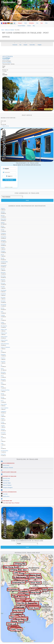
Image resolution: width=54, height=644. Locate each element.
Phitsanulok (3, 379)
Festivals (29, 26)
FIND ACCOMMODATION (8, 463)
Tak (2, 440)
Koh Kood (3, 280)
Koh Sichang (3, 305)
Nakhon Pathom (4, 337)
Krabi (2, 312)
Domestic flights (7, 483)
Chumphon (3, 251)
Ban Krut (3, 215)
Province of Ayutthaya (7, 62)
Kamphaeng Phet (4, 262)
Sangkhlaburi (4, 411)
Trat (2, 447)
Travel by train (6, 478)
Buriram (3, 226)
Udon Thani (3, 454)
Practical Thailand (21, 26)
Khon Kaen (3, 272)
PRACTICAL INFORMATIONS (9, 492)
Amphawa (3, 208)
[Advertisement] (27, 51)
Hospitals (25, 45)
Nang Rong (3, 354)
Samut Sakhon (4, 404)
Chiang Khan (4, 237)
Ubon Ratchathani (5, 451)
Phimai (2, 376)
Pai (2, 365)
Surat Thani (3, 433)
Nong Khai (3, 362)
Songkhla (3, 426)
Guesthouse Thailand (8, 468)
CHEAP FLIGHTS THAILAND (9, 472)
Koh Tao (3, 308)
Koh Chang (3, 276)
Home (3, 30)
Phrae (2, 383)
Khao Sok (3, 269)
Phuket (2, 386)
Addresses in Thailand (9, 30)
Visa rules (5, 494)
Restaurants (15, 45)
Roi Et (2, 401)
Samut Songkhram (5, 408)
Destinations (31, 23)
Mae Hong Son (4, 326)
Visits (37, 23)
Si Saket (3, 422)
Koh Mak (3, 287)
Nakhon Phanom (4, 340)
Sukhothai (3, 429)
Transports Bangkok (8, 488)
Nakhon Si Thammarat (5, 347)
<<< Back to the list (5, 126)
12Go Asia (9, 187)
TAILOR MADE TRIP (7, 501)
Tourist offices (32, 45)
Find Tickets (9, 180)
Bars (20, 45)
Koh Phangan (4, 290)
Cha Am (3, 230)
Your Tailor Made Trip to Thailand (11, 503)
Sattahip (3, 415)
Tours (42, 23)
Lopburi (3, 322)
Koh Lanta (3, 283)
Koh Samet (3, 297)
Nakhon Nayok (4, 333)
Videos (46, 23)
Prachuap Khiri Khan (5, 390)
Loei (2, 319)
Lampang (3, 315)
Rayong (2, 397)
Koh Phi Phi (3, 294)
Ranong (2, 394)
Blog (34, 26)
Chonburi (3, 248)
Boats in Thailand (7, 485)
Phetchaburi (3, 372)
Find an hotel (6, 465)
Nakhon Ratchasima (5, 344)
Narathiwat (3, 358)
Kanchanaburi (4, 265)
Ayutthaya (8, 56)
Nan (2, 351)
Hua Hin (3, 258)
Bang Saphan (4, 219)
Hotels (26, 23)
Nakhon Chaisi (4, 329)
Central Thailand (6, 60)
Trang (2, 443)
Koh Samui (3, 301)
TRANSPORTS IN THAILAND (9, 476)
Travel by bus (6, 481)
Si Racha (3, 419)
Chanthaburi (3, 233)
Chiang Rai (3, 244)
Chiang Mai (3, 240)
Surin (2, 436)
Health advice (6, 496)
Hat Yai (2, 255)
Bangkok (39, 45)
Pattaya (2, 369)
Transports (20, 23)
